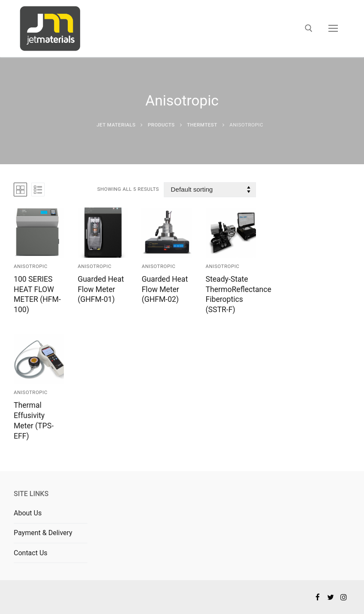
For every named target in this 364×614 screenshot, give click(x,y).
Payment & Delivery (43, 533)
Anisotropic (31, 266)
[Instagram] (344, 597)
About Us (28, 513)
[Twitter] (331, 597)
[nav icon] (333, 29)
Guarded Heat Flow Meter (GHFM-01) (101, 289)
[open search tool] (309, 28)
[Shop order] (210, 190)
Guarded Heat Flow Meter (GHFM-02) (165, 289)
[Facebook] (317, 597)
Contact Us (31, 553)
